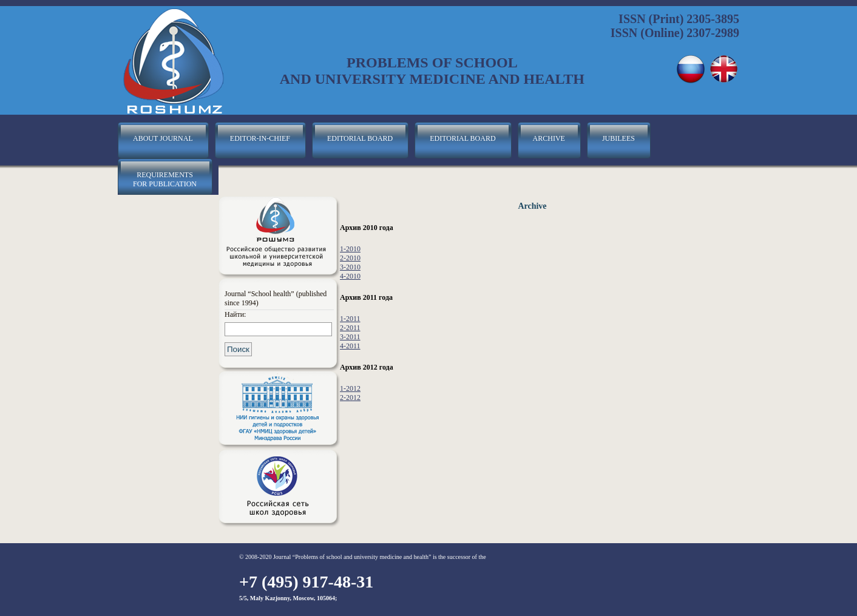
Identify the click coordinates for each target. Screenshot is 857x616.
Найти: (235, 314)
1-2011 (350, 319)
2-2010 (350, 258)
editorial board (360, 138)
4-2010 (350, 276)
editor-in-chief (260, 138)
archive (549, 138)
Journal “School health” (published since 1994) (276, 298)
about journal (163, 138)
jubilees (618, 138)
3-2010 (350, 267)
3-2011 (350, 337)
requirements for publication (165, 179)
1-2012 (350, 388)
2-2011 (350, 328)
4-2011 (350, 346)
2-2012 (350, 398)
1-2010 (350, 249)
